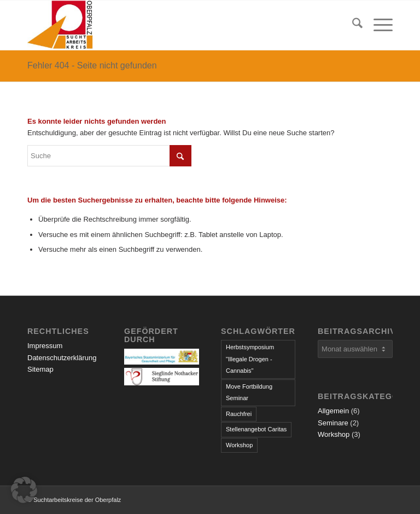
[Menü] (378, 25)
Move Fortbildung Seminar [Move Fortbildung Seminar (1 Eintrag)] (249, 392)
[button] (24, 490)
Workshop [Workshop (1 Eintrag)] (239, 445)
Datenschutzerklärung (62, 358)
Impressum (45, 346)
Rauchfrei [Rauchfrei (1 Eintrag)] (239, 414)
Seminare (333, 423)
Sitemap (40, 369)
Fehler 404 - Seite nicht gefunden (92, 65)
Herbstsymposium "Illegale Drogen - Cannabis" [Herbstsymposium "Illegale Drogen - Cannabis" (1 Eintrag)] (250, 359)
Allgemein (333, 411)
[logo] (60, 25)
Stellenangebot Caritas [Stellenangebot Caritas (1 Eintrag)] (256, 429)
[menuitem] (352, 25)
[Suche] (352, 25)
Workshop (334, 434)
